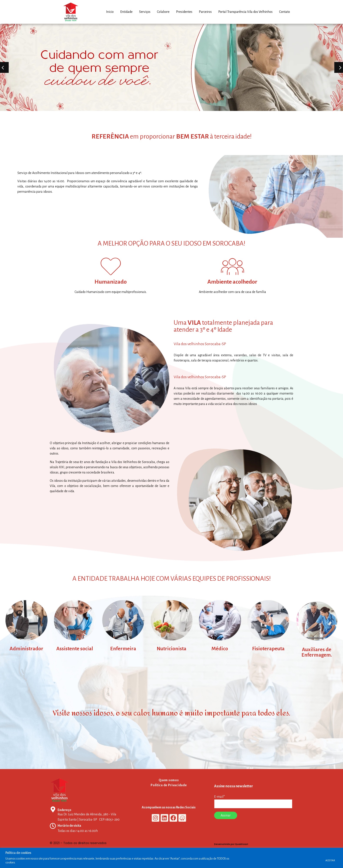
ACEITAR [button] (330, 860)
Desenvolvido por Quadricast (231, 844)
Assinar (226, 815)
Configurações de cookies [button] (304, 860)
